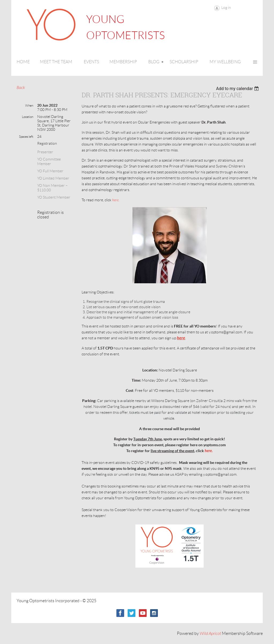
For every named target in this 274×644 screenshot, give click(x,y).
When (29, 105)
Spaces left (26, 137)
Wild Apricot (210, 634)
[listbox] (238, 89)
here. (116, 200)
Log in (226, 8)
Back (21, 88)
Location (28, 117)
